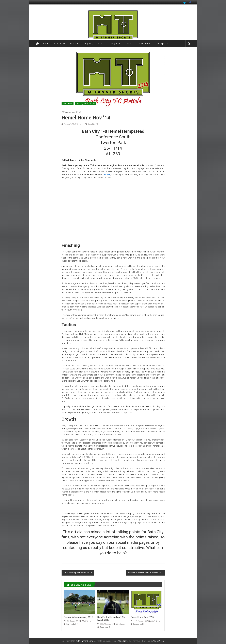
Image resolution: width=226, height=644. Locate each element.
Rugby (88, 44)
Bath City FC (68, 104)
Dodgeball (115, 44)
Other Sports (161, 44)
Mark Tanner (87, 621)
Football (74, 44)
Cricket (128, 44)
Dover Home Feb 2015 (142, 617)
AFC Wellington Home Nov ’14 (78, 573)
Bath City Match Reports (85, 104)
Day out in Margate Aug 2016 (78, 617)
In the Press (59, 44)
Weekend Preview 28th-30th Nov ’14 (145, 573)
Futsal (100, 44)
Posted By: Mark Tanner (72, 124)
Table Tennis (144, 44)
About (46, 44)
